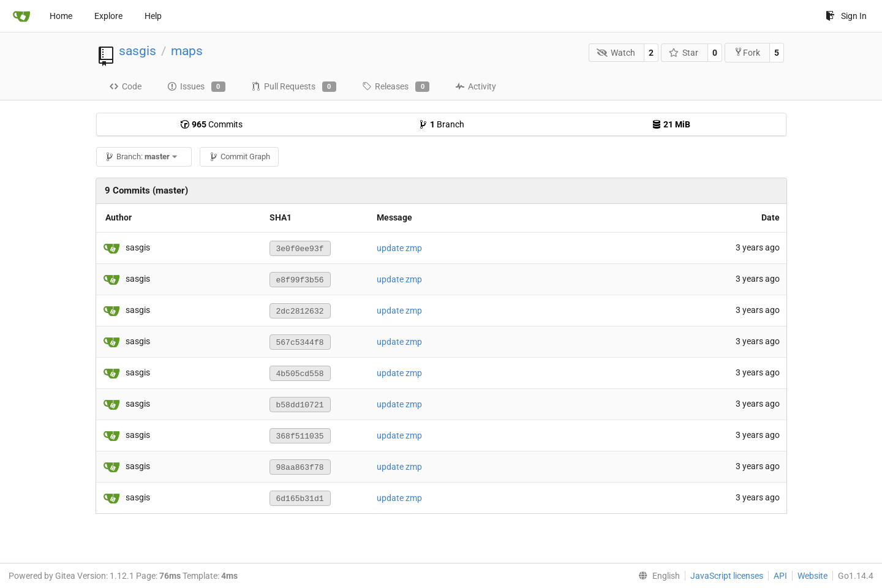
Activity (476, 86)
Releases (396, 87)
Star (684, 53)
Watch (616, 53)
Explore (108, 16)
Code (125, 86)
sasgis (138, 51)
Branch (441, 124)
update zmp (399, 248)
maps (187, 51)
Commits (211, 124)
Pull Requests (294, 87)
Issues (196, 87)
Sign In (846, 16)
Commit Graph (239, 156)
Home (61, 16)
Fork (747, 52)
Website (812, 576)
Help (153, 16)
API (780, 576)
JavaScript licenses (727, 576)
